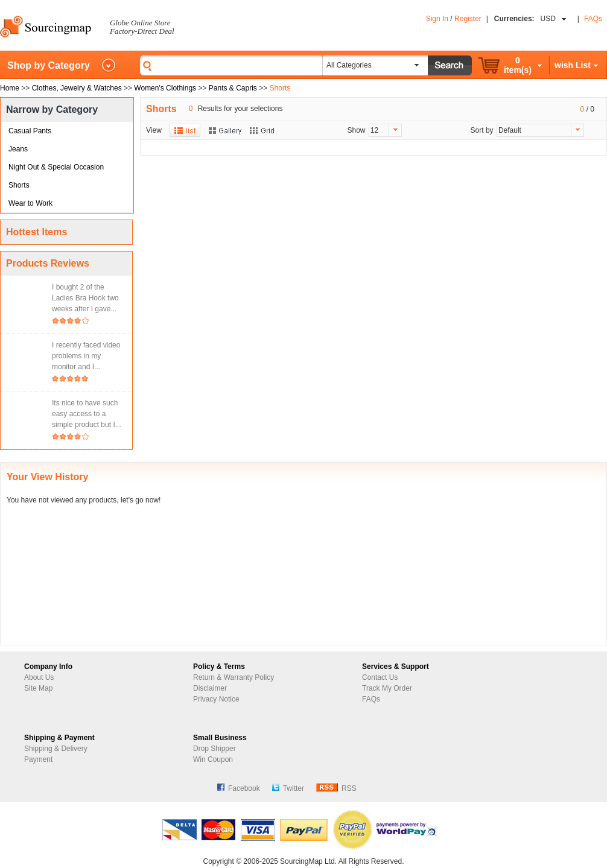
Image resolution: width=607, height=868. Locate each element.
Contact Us (380, 677)
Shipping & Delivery (56, 749)
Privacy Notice (216, 699)
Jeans (18, 149)
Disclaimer (210, 688)
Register (468, 19)
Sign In (437, 19)
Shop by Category (49, 65)
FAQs (593, 19)
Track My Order (387, 688)
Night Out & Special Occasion (56, 167)
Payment (38, 759)
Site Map (38, 688)
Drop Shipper (215, 749)
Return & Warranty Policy (234, 677)
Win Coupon (213, 759)
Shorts (19, 185)
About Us (39, 677)
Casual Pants (30, 131)
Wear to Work (30, 203)
